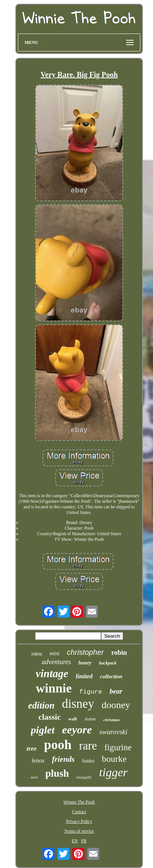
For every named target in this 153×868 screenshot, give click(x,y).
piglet (43, 730)
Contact (79, 812)
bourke (114, 759)
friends (63, 759)
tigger (113, 772)
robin (119, 653)
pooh (58, 745)
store (34, 777)
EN (75, 841)
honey (85, 663)
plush (57, 773)
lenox (38, 760)
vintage (52, 673)
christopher (85, 652)
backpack (108, 663)
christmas (112, 720)
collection (111, 676)
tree (31, 749)
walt (73, 719)
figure (90, 692)
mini (55, 653)
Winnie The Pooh (79, 802)
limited (84, 676)
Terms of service (79, 831)
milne (37, 654)
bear (116, 691)
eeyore (77, 730)
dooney (116, 705)
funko (88, 761)
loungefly (84, 777)
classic (50, 717)
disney (78, 704)
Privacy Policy (79, 821)
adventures (56, 662)
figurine (118, 747)
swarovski (113, 732)
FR (84, 841)
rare (88, 746)
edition (41, 705)
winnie (54, 688)
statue (90, 719)
